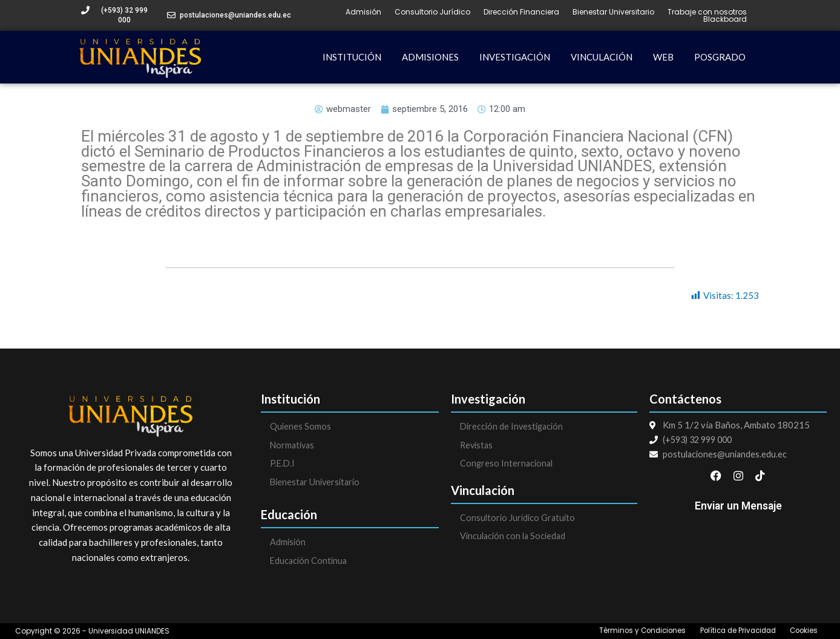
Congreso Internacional (508, 464)
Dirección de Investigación (514, 427)
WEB (663, 57)
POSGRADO (720, 57)
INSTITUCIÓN (352, 57)
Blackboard (725, 19)
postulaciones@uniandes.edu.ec (235, 15)
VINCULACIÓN (602, 57)
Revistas (477, 445)
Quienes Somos (301, 427)
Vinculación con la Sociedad (515, 537)
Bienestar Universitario (613, 12)
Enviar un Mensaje (738, 509)
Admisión (363, 12)
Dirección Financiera (521, 12)
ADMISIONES (430, 57)
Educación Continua (310, 562)
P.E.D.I (283, 464)
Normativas (294, 445)
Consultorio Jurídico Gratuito (519, 519)
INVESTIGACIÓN (515, 57)
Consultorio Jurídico (432, 12)
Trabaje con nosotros (707, 12)
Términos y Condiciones (636, 631)
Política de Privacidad (735, 631)
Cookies (803, 631)
